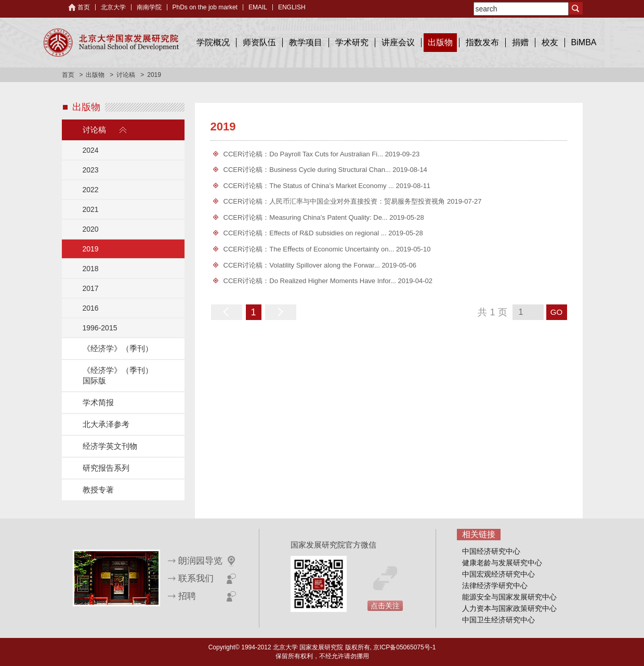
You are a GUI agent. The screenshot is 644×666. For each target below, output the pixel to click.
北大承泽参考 (106, 424)
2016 (91, 308)
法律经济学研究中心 (495, 585)
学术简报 (98, 402)
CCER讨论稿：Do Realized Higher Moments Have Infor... (311, 281)
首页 (84, 7)
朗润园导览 (200, 561)
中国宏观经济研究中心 (498, 574)
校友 (550, 42)
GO (556, 312)
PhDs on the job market (205, 7)
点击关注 (385, 606)
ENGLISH (292, 7)
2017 (91, 288)
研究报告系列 (106, 468)
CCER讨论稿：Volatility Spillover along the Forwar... (303, 265)
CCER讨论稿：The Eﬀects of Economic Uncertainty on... (310, 249)
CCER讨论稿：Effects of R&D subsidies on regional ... (306, 233)
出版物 (440, 42)
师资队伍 (259, 42)
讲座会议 (398, 42)
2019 (91, 249)
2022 (91, 190)
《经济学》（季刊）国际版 (118, 375)
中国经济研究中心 (491, 551)
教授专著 (98, 490)
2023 (91, 170)
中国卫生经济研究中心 (498, 620)
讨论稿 (126, 75)
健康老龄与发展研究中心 (502, 563)
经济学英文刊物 (110, 446)
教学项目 (306, 42)
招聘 (187, 596)
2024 (91, 150)
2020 (91, 229)
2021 (91, 209)
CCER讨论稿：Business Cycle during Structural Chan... (308, 170)
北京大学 (113, 7)
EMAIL (258, 7)
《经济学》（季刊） (118, 348)
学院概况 (213, 42)
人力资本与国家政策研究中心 (509, 608)
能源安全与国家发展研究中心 (509, 597)
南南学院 (149, 7)
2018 (91, 269)
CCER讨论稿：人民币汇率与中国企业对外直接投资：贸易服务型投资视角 (335, 201)
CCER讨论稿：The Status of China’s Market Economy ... (310, 186)
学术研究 (352, 42)
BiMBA (584, 42)
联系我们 (196, 578)
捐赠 (520, 42)
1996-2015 (100, 328)
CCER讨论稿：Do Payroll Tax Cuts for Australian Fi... (304, 154)
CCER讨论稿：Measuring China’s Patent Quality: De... (307, 217)
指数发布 (482, 42)
